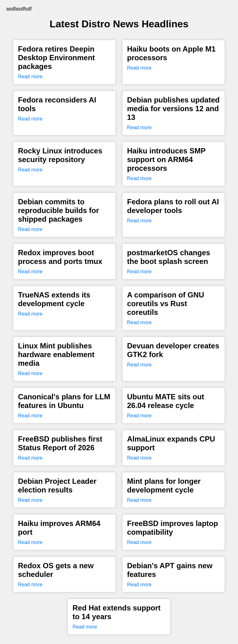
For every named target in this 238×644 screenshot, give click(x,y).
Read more (30, 77)
